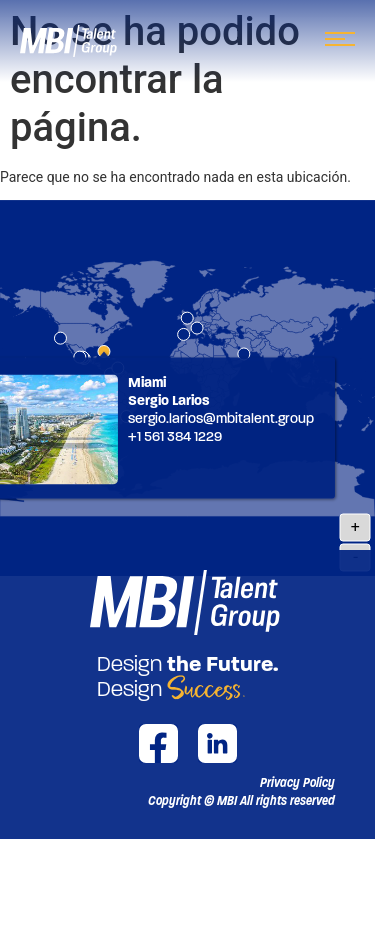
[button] (241, 801)
